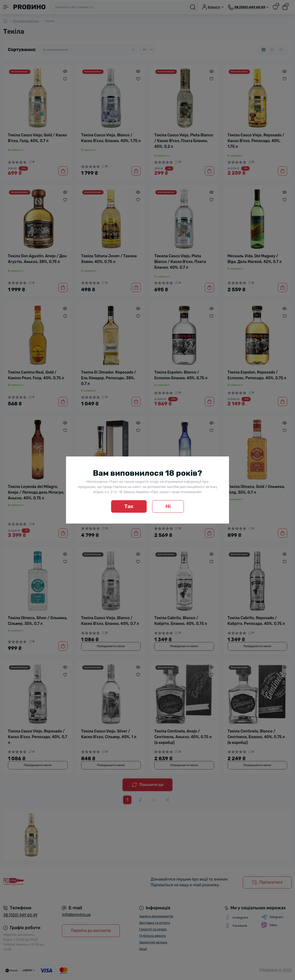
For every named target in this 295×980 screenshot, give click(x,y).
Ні (168, 506)
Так (129, 506)
